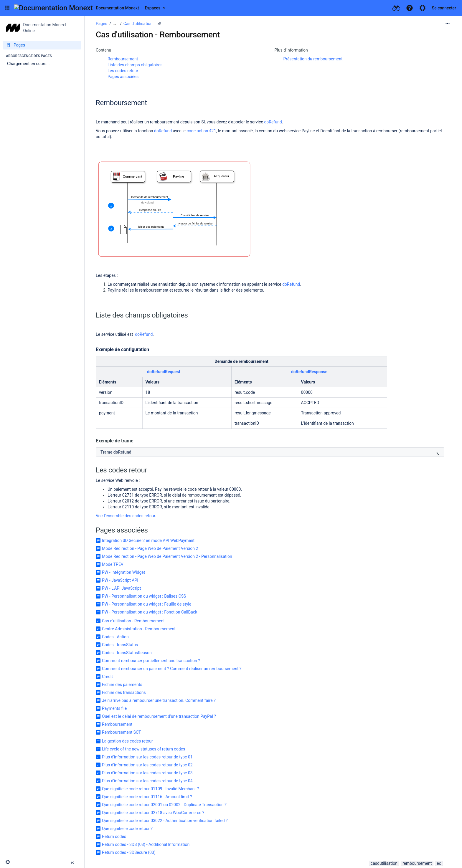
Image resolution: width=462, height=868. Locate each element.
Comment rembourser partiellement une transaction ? (151, 661)
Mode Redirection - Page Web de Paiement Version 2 (150, 548)
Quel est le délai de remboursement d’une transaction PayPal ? (159, 716)
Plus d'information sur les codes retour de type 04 (147, 781)
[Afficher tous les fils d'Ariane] (115, 24)
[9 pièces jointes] (159, 24)
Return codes (114, 836)
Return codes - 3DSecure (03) (129, 852)
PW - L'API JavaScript (121, 588)
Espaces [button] (153, 8)
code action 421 (201, 131)
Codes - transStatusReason (127, 653)
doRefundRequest (164, 372)
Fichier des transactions (124, 692)
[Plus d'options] (448, 24)
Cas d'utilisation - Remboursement (133, 621)
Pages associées (123, 77)
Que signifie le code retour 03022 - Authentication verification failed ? (165, 821)
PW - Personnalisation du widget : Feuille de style (147, 604)
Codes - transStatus (120, 645)
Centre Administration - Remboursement (139, 629)
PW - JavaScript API (120, 580)
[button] (7, 8)
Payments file (114, 708)
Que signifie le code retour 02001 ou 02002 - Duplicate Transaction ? (164, 805)
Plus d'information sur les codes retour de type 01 (147, 757)
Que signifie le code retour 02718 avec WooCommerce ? (153, 813)
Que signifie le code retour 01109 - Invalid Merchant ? (150, 789)
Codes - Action (115, 637)
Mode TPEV (113, 564)
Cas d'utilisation (138, 24)
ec (439, 863)
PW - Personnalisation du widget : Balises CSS (144, 596)
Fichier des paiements (122, 685)
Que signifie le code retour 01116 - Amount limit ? (147, 797)
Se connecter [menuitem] (444, 8)
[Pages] (42, 45)
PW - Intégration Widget (123, 572)
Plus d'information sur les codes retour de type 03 (147, 773)
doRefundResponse (309, 372)
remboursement (417, 863)
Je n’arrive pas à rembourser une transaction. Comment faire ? (159, 700)
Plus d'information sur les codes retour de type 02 (147, 765)
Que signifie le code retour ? (127, 829)
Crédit (107, 677)
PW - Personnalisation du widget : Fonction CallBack (150, 612)
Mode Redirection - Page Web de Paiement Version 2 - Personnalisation (167, 556)
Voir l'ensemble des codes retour (125, 516)
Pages (102, 24)
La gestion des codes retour (127, 741)
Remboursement (123, 59)
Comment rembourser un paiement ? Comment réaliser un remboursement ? (172, 669)
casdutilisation (384, 863)
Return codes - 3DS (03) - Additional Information (146, 844)
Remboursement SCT (121, 732)
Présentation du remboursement (313, 59)
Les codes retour (123, 71)
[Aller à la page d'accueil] (77, 8)
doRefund (273, 122)
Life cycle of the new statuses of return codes (143, 749)
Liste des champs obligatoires (135, 65)
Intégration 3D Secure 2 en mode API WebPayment (148, 540)
